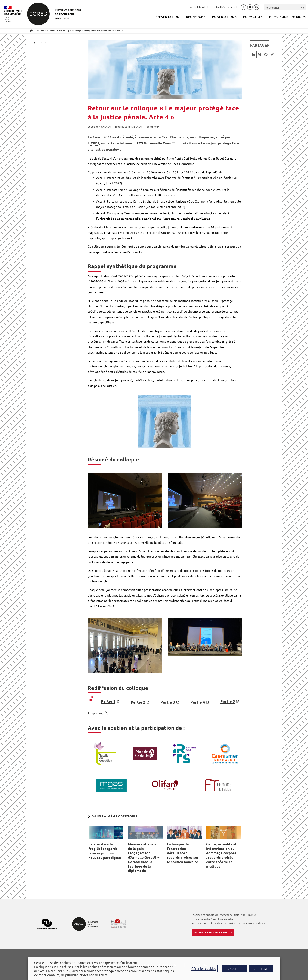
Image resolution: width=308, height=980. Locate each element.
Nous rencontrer (211, 932)
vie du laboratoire (200, 7)
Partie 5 (228, 701)
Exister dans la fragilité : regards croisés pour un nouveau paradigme (105, 851)
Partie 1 (108, 701)
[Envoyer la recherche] (303, 7)
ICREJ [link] (94, 143)
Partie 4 (198, 702)
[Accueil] (31, 30)
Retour (42, 43)
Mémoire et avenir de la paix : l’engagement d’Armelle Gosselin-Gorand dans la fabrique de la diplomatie (144, 857)
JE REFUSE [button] (261, 969)
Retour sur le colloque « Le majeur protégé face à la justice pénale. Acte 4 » (86, 30)
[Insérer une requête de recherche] (285, 7)
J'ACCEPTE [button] (235, 969)
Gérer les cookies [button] (204, 968)
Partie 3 (168, 702)
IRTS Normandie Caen (153, 143)
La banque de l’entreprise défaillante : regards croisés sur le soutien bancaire (183, 853)
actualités (219, 7)
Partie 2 (138, 702)
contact (233, 7)
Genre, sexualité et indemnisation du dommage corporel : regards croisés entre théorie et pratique (222, 855)
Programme (96, 713)
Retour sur (153, 127)
